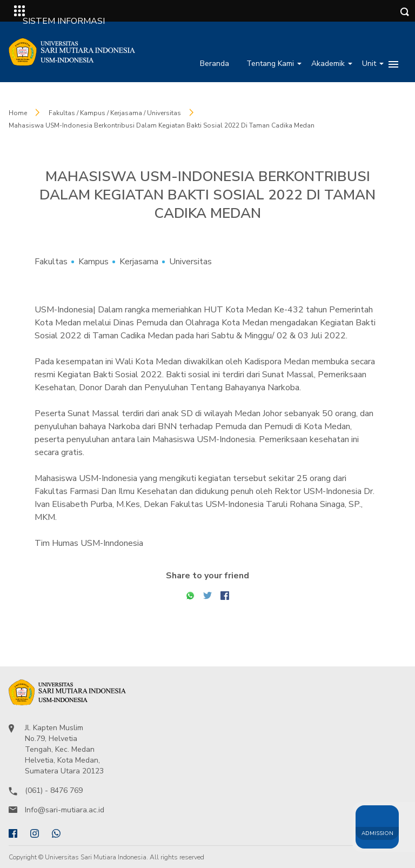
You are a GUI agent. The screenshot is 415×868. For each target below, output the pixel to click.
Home (18, 113)
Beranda (215, 64)
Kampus (93, 262)
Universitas (190, 262)
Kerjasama (139, 262)
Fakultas (51, 262)
